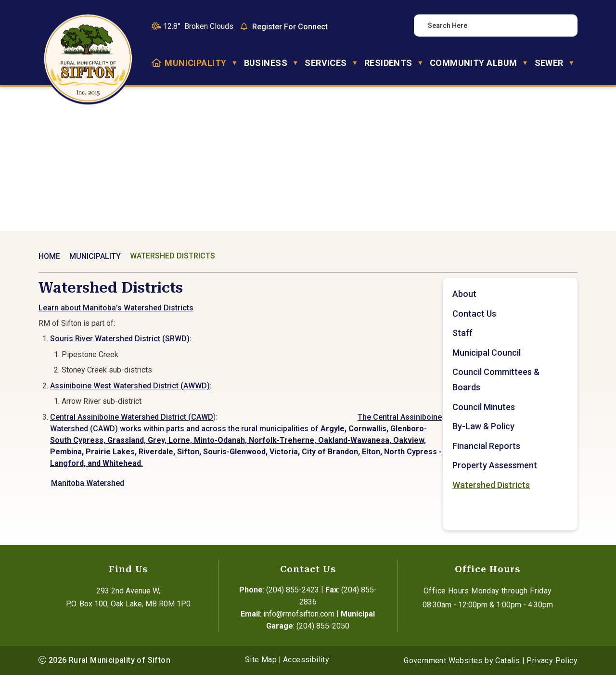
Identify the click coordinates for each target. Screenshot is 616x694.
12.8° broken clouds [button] (198, 26)
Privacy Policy (552, 680)
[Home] (156, 63)
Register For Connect (290, 27)
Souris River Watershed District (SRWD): (265, 348)
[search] (490, 26)
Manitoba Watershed (232, 492)
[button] (562, 26)
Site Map (261, 679)
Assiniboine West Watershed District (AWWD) (274, 395)
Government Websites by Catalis (462, 680)
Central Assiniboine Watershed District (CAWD (276, 427)
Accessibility (306, 679)
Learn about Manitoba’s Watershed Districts (260, 317)
